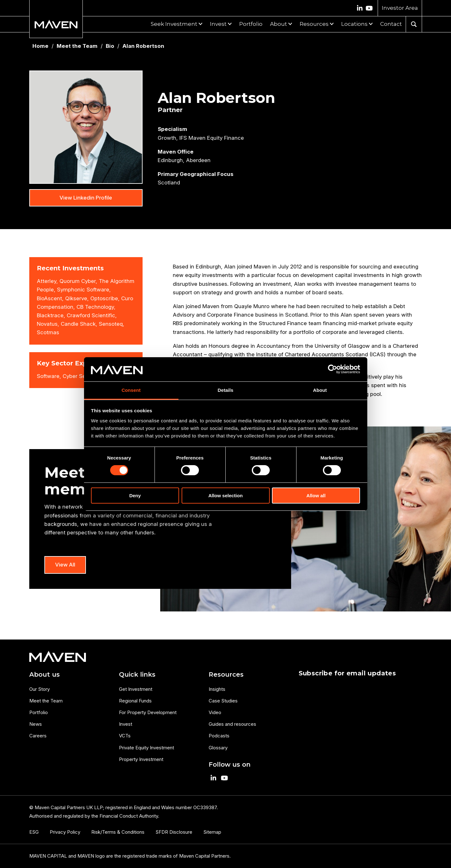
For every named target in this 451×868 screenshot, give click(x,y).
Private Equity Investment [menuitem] (147, 748)
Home (40, 46)
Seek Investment (174, 24)
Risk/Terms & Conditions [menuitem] (118, 832)
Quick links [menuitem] (137, 674)
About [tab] (320, 390)
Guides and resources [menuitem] (232, 724)
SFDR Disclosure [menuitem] (174, 832)
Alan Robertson (143, 46)
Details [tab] (226, 390)
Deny (135, 496)
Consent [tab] (131, 390)
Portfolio (251, 24)
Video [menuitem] (215, 712)
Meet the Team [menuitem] (46, 701)
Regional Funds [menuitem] (135, 701)
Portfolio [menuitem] (39, 712)
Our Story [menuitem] (39, 689)
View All (65, 565)
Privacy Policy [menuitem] (65, 832)
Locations (354, 24)
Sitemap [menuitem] (212, 832)
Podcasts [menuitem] (219, 736)
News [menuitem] (36, 724)
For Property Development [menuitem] (148, 712)
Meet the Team (77, 46)
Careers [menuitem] (38, 736)
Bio (110, 46)
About (279, 24)
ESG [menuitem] (34, 832)
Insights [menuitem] (217, 689)
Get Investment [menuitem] (136, 689)
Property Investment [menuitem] (141, 759)
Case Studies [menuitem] (223, 701)
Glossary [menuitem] (218, 748)
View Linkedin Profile (86, 198)
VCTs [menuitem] (125, 736)
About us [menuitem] (45, 674)
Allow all (316, 496)
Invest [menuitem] (126, 724)
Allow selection (225, 496)
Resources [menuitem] (226, 674)
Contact (391, 24)
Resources (314, 24)
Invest (218, 24)
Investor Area (400, 8)
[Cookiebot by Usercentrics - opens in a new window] (333, 369)
